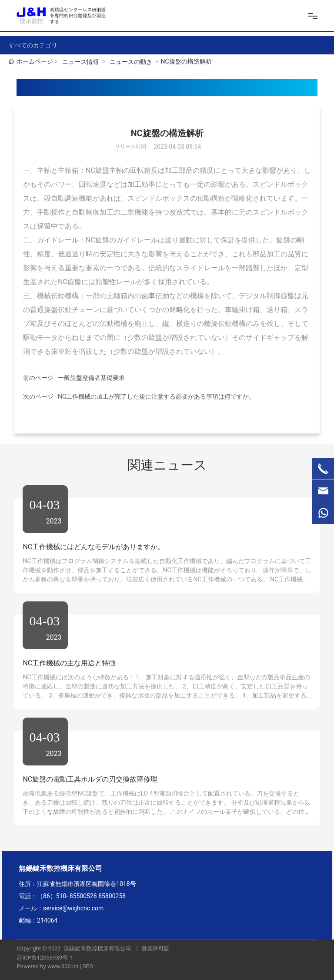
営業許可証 (155, 948)
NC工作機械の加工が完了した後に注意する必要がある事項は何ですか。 (156, 396)
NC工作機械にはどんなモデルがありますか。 (94, 547)
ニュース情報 (80, 62)
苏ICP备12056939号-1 (45, 958)
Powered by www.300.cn (47, 966)
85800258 (112, 896)
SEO (88, 966)
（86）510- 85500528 (67, 896)
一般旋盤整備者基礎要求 (91, 378)
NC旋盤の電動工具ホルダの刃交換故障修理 (90, 779)
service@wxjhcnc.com (73, 908)
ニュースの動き (131, 62)
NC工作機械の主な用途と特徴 (69, 663)
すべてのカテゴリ (33, 45)
